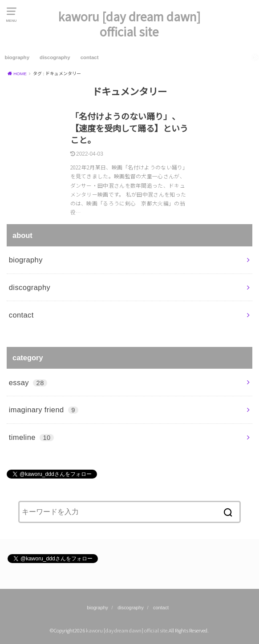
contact (90, 57)
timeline (31, 437)
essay (28, 382)
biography (17, 57)
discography (55, 57)
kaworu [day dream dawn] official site (129, 24)
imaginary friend (44, 410)
